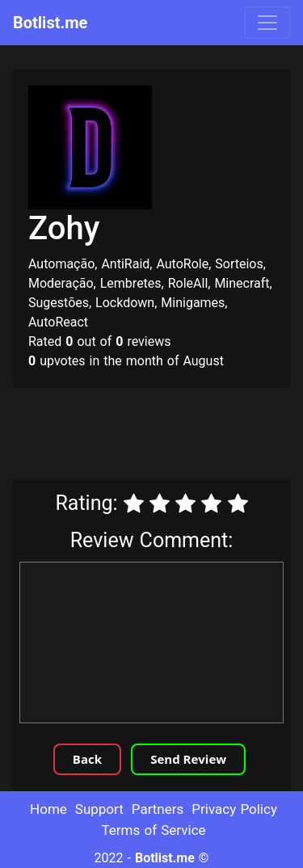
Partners (158, 809)
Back (87, 759)
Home (48, 809)
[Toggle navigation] (267, 23)
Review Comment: (152, 540)
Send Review (188, 759)
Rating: (86, 503)
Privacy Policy (234, 809)
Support (99, 809)
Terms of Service (153, 830)
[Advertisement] (152, 436)
